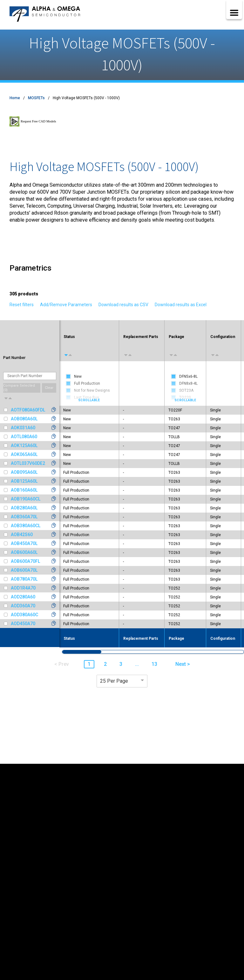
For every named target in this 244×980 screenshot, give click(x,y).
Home (15, 98)
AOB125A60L (24, 481)
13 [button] (154, 664)
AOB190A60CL (26, 499)
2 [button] (105, 664)
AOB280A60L (24, 508)
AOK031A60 (23, 428)
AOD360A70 (23, 606)
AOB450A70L (24, 543)
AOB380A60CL (26, 526)
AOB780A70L (24, 579)
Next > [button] (183, 664)
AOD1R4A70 (23, 588)
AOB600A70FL (25, 561)
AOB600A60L (24, 552)
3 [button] (121, 664)
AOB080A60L (24, 419)
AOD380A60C (24, 615)
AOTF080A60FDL (28, 410)
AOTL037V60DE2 (28, 463)
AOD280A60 (23, 597)
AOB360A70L (24, 517)
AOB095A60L (24, 472)
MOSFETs (36, 98)
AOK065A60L (24, 454)
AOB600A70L (24, 570)
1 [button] (89, 664)
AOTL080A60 (24, 437)
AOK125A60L (24, 445)
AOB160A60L (24, 490)
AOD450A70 (23, 624)
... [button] (137, 664)
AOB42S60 (22, 535)
